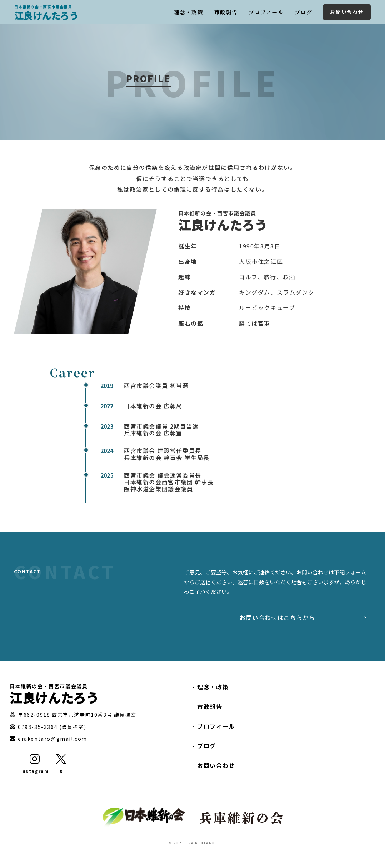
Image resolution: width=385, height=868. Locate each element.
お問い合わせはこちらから (277, 617)
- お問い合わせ (214, 765)
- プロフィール (214, 726)
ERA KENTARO (200, 843)
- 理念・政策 (211, 687)
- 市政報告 (207, 706)
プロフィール (266, 12)
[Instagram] (35, 764)
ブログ (304, 12)
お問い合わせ (347, 12)
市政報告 (226, 12)
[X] (61, 764)
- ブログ (204, 746)
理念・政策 (189, 12)
